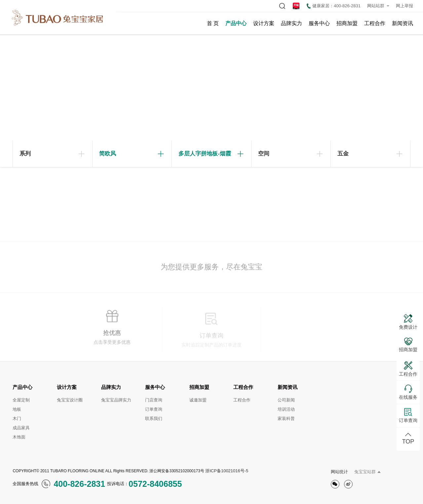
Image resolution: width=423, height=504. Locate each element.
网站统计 (339, 472)
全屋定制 (21, 400)
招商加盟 (347, 23)
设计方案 (264, 23)
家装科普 (286, 419)
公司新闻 (286, 400)
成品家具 (21, 428)
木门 (17, 419)
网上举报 (404, 6)
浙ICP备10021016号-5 (227, 471)
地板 (17, 409)
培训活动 (286, 409)
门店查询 (154, 400)
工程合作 (375, 23)
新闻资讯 (403, 23)
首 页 (213, 23)
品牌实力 (291, 23)
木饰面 (19, 437)
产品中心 (236, 23)
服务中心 (319, 23)
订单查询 (154, 409)
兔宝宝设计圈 (70, 400)
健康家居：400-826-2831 (334, 6)
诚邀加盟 (198, 400)
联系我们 (154, 419)
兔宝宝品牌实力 (116, 400)
